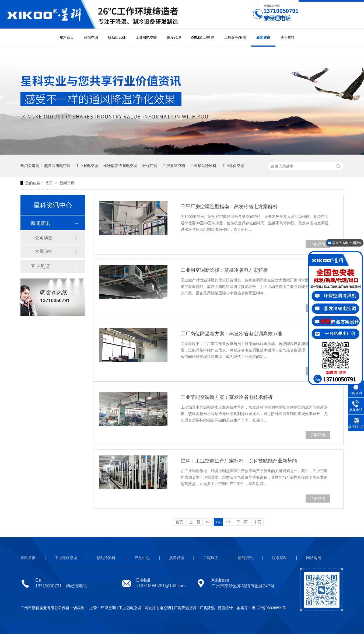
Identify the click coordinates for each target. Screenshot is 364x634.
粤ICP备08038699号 (269, 608)
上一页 (195, 522)
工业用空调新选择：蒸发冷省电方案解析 (224, 270)
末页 (257, 522)
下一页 (242, 522)
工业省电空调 (146, 38)
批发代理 (174, 38)
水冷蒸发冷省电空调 (120, 166)
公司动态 (44, 238)
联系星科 (279, 558)
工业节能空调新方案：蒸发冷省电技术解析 (227, 397)
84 (218, 522)
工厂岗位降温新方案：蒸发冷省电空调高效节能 (232, 334)
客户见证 (40, 266)
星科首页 (67, 38)
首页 (50, 183)
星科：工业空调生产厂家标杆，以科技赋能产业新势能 (239, 461)
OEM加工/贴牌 (203, 38)
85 (229, 522)
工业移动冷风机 (203, 166)
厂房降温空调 (174, 166)
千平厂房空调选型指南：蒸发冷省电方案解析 (229, 207)
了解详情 (318, 244)
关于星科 (288, 38)
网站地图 (314, 558)
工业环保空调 (233, 166)
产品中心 (142, 558)
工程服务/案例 (235, 38)
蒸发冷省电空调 (57, 166)
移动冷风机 (117, 38)
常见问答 (44, 251)
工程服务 (211, 558)
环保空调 (91, 38)
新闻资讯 (263, 38)
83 (208, 522)
